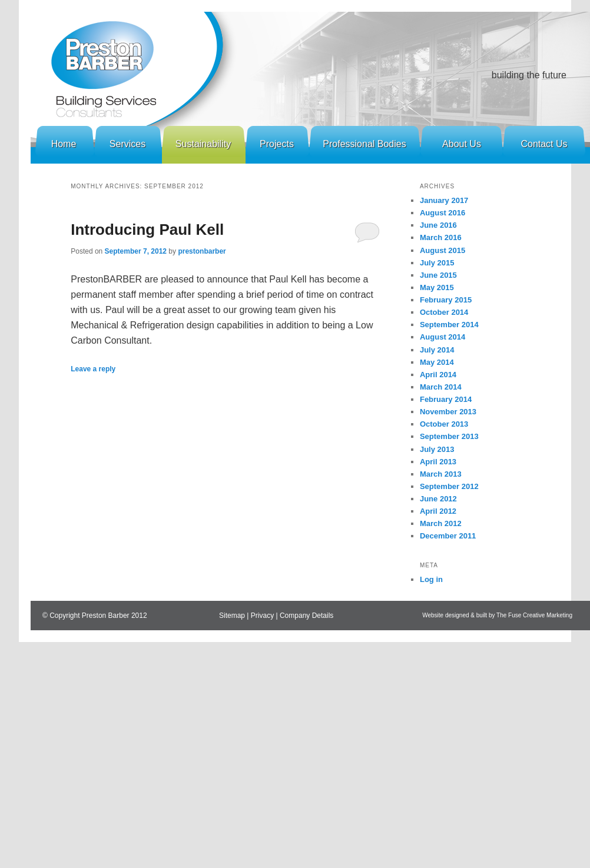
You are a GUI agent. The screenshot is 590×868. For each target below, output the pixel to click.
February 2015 (446, 300)
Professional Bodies (364, 144)
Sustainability (203, 144)
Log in (431, 579)
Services (127, 144)
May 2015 (437, 287)
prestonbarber (202, 251)
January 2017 (444, 200)
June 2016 (438, 225)
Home (64, 144)
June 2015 (438, 275)
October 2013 (444, 424)
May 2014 (437, 362)
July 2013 (437, 449)
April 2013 (438, 462)
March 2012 (441, 523)
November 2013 (448, 412)
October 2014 (444, 312)
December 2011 (448, 536)
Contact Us (544, 144)
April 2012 (438, 511)
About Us (462, 144)
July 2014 (437, 350)
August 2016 (442, 213)
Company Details (306, 616)
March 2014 (441, 387)
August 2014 (442, 337)
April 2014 (438, 375)
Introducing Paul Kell (147, 230)
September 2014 (449, 325)
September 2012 (449, 486)
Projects (277, 144)
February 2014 (446, 399)
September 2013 (449, 436)
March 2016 (441, 237)
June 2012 (438, 499)
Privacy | (265, 616)
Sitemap (232, 616)
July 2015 (437, 263)
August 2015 (442, 250)
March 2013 (441, 474)
